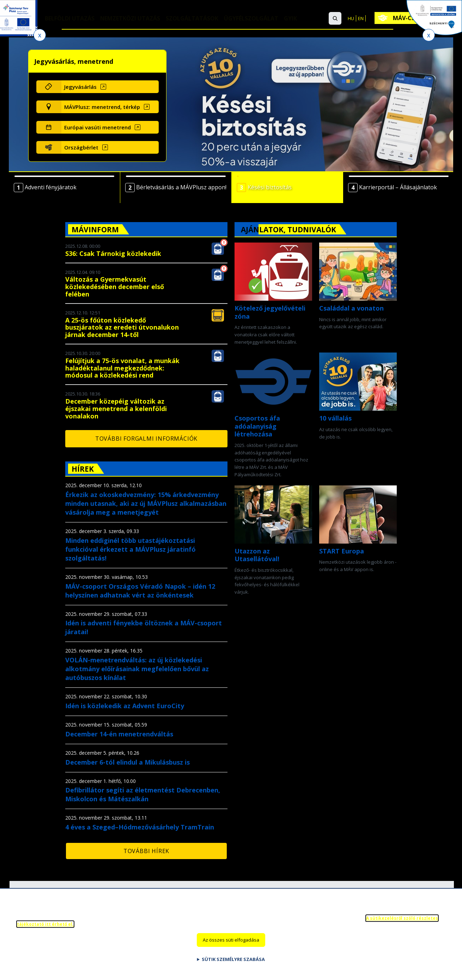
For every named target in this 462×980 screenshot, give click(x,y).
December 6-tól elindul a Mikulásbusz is (127, 762)
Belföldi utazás (70, 19)
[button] (335, 18)
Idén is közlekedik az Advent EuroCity (125, 706)
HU (351, 18)
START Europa (342, 551)
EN (361, 18)
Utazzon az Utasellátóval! (257, 555)
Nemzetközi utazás (130, 19)
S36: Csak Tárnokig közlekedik (113, 253)
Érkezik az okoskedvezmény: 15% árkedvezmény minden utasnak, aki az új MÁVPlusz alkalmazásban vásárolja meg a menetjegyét (146, 503)
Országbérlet (81, 147)
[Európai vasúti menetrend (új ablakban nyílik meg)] (110, 127)
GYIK (291, 19)
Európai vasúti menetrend (98, 127)
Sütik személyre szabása (233, 966)
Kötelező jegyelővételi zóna (270, 312)
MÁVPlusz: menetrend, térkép (102, 107)
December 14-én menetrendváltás (119, 734)
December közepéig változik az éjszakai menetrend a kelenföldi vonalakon (116, 409)
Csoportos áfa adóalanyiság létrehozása (257, 426)
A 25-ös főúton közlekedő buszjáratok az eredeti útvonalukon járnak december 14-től (122, 327)
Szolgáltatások (192, 19)
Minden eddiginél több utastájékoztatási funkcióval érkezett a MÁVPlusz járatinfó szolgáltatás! (130, 549)
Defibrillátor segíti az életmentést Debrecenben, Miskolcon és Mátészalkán (143, 794)
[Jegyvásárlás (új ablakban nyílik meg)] (110, 87)
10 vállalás (335, 418)
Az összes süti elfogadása (231, 946)
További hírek (146, 851)
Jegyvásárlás (80, 87)
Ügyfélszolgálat (251, 19)
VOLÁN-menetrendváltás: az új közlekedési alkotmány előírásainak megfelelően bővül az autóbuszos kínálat (137, 669)
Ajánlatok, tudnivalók (288, 229)
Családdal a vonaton (351, 308)
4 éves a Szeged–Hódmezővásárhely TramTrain (140, 827)
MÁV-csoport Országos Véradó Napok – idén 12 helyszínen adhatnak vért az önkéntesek (140, 591)
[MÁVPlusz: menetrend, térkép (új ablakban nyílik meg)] (110, 107)
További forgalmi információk (146, 439)
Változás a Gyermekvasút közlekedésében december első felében (115, 287)
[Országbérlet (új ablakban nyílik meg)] (110, 147)
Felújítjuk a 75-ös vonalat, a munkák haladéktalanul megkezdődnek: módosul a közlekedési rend (122, 368)
